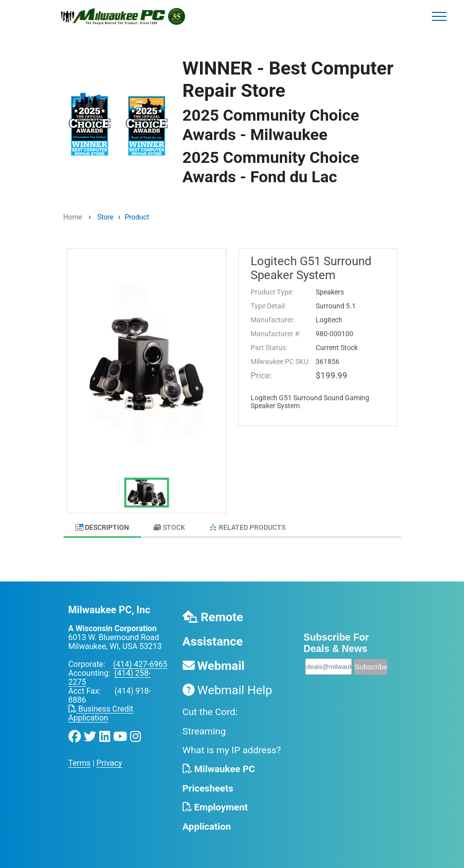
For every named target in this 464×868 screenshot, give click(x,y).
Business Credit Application (101, 713)
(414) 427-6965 (140, 664)
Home (73, 217)
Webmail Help (228, 690)
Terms (80, 763)
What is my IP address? (232, 750)
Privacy (109, 763)
